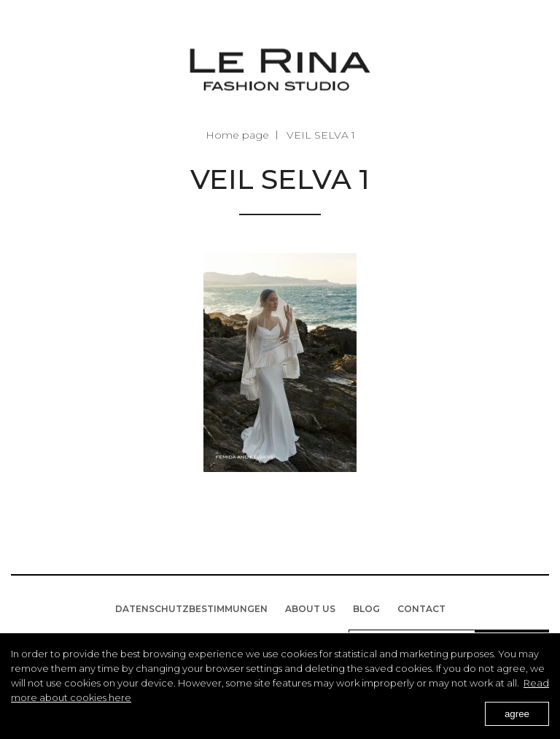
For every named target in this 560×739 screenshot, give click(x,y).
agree (517, 714)
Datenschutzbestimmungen (191, 609)
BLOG (366, 609)
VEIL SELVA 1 (321, 135)
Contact (421, 609)
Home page (237, 135)
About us (310, 609)
